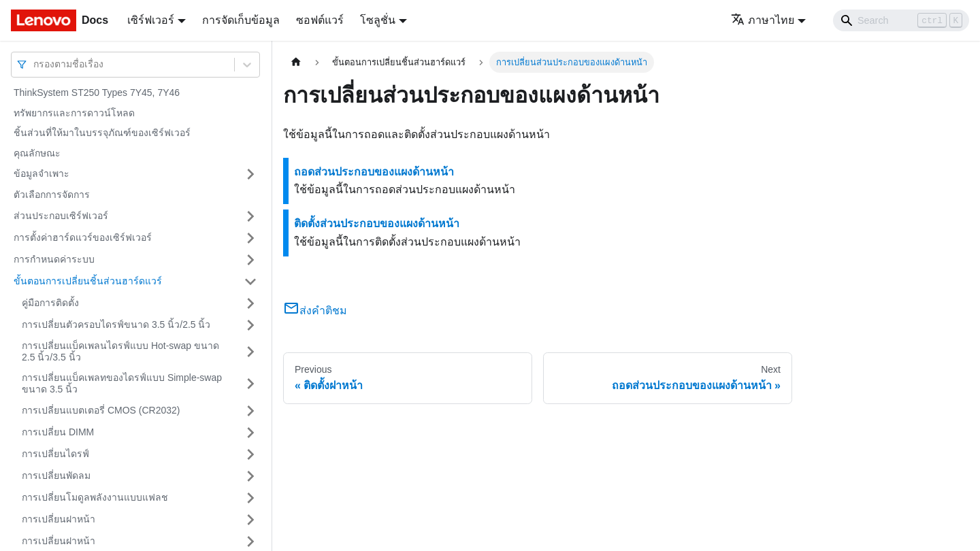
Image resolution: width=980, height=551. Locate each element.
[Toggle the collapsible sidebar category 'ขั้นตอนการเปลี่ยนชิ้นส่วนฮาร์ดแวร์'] (250, 282)
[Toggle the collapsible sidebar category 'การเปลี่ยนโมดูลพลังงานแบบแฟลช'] (250, 498)
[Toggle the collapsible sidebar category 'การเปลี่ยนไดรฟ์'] (250, 454)
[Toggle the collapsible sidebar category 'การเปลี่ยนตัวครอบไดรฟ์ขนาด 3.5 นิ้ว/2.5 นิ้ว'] (250, 325)
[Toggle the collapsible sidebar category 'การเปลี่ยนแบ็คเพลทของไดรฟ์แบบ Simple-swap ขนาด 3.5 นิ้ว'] (250, 384)
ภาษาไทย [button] (763, 20)
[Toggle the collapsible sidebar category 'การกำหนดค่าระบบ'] (250, 260)
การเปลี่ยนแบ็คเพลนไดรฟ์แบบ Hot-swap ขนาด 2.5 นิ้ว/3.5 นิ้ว (120, 352)
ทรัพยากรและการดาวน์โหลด (74, 113)
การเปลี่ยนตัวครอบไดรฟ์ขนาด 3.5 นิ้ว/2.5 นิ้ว (116, 324)
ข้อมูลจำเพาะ (42, 173)
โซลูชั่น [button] (378, 20)
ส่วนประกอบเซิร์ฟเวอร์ (61, 216)
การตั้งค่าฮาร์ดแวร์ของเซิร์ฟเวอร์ (83, 237)
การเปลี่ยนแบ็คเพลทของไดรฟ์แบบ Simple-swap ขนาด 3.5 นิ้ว (122, 384)
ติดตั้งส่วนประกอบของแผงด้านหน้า (377, 223)
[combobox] (35, 64)
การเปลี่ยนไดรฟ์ (55, 454)
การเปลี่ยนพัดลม (56, 475)
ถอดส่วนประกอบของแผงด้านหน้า (374, 172)
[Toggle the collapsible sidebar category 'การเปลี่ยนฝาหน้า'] (250, 520)
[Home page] (296, 62)
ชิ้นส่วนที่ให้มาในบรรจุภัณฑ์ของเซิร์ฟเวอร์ (102, 133)
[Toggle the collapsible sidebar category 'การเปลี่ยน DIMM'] (250, 433)
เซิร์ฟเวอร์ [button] (151, 20)
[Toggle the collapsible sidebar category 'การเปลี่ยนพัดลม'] (250, 476)
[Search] (901, 20)
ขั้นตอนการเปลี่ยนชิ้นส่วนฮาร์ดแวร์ (88, 281)
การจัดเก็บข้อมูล (241, 20)
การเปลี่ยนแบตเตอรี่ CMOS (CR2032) (101, 410)
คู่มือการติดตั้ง (50, 303)
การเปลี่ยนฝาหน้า (59, 519)
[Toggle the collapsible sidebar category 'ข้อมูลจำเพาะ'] (250, 174)
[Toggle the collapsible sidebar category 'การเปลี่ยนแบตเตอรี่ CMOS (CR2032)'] (250, 411)
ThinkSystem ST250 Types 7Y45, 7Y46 (97, 93)
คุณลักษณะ (37, 153)
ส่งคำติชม (315, 311)
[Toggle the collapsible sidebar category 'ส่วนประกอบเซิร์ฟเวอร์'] (250, 216)
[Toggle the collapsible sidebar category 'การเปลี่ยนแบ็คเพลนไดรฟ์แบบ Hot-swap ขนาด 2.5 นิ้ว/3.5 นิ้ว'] (250, 352)
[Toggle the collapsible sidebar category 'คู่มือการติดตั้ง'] (250, 303)
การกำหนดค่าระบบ (54, 259)
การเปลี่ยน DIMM (58, 432)
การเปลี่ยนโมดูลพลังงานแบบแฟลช (95, 497)
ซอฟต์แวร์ (320, 20)
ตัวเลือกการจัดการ (52, 195)
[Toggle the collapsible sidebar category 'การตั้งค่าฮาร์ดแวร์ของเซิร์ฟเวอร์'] (250, 238)
